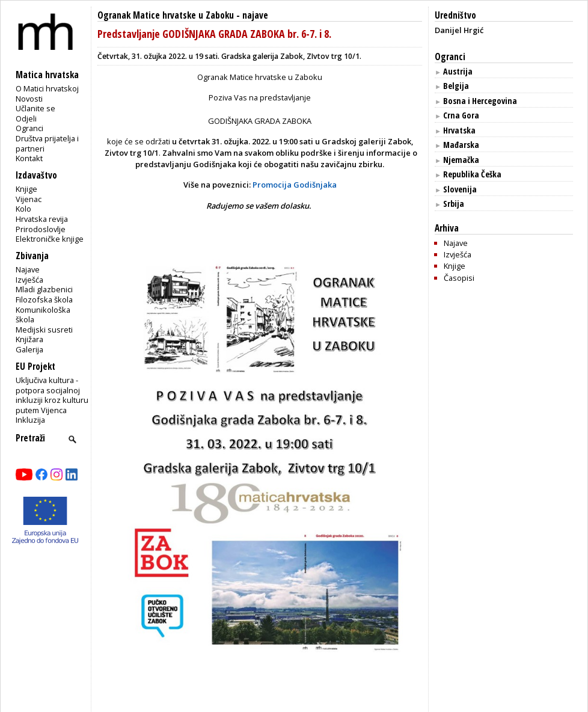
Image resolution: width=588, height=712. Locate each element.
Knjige (26, 189)
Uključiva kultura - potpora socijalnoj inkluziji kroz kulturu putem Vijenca (52, 395)
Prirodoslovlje (41, 229)
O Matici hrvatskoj (47, 88)
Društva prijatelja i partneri (47, 143)
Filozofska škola (44, 299)
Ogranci (29, 128)
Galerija (29, 349)
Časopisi (459, 278)
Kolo (23, 209)
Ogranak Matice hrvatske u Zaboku (166, 15)
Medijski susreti (44, 330)
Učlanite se (35, 108)
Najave (28, 269)
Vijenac (29, 199)
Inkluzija (30, 420)
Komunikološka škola (43, 315)
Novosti (29, 99)
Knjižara (29, 339)
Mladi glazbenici (44, 289)
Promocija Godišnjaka (295, 185)
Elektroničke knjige (50, 239)
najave (255, 15)
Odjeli (26, 118)
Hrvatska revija (42, 219)
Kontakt (29, 158)
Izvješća (29, 280)
